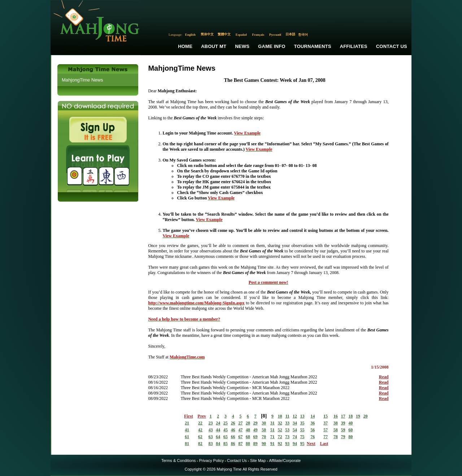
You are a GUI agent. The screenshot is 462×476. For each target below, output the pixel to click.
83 (210, 444)
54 (295, 430)
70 (264, 437)
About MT (214, 46)
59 (343, 430)
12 (295, 416)
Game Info (272, 46)
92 (280, 444)
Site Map (258, 460)
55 (302, 430)
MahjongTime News (82, 80)
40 (350, 423)
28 (248, 423)
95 (302, 444)
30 (264, 423)
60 (350, 430)
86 (233, 444)
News (242, 46)
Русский (275, 35)
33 (287, 423)
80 (350, 437)
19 (358, 416)
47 (240, 430)
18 (350, 416)
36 (313, 423)
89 (256, 444)
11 (287, 416)
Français (258, 35)
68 (248, 437)
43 (210, 430)
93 (287, 444)
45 (226, 430)
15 (326, 416)
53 (287, 430)
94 (295, 444)
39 (343, 423)
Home (185, 46)
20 (366, 416)
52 (280, 430)
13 (302, 416)
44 (218, 430)
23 (210, 423)
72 (280, 437)
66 (233, 437)
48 (248, 430)
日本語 (290, 34)
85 (226, 444)
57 (326, 430)
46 (233, 430)
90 (264, 444)
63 (210, 437)
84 (218, 444)
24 (218, 423)
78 (336, 437)
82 (200, 444)
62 (200, 437)
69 (256, 437)
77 (326, 437)
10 (280, 416)
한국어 (303, 35)
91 (273, 444)
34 (295, 423)
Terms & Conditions (178, 460)
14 (313, 416)
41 (187, 430)
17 (343, 416)
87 (240, 444)
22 (200, 423)
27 (240, 423)
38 (336, 423)
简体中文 (207, 34)
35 (302, 423)
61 (187, 437)
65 (226, 437)
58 (336, 430)
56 (313, 430)
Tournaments (313, 46)
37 (326, 423)
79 (343, 437)
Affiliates (354, 46)
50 (264, 430)
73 (287, 437)
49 (256, 430)
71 (273, 437)
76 (313, 437)
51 (273, 430)
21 (187, 423)
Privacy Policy (211, 460)
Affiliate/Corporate (285, 460)
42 (200, 430)
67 (240, 437)
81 (187, 444)
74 (295, 437)
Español (241, 35)
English (190, 35)
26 (233, 423)
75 (302, 437)
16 (336, 416)
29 (256, 423)
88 (248, 444)
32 (280, 423)
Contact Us (392, 46)
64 (218, 437)
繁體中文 (224, 34)
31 (273, 423)
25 (226, 423)
